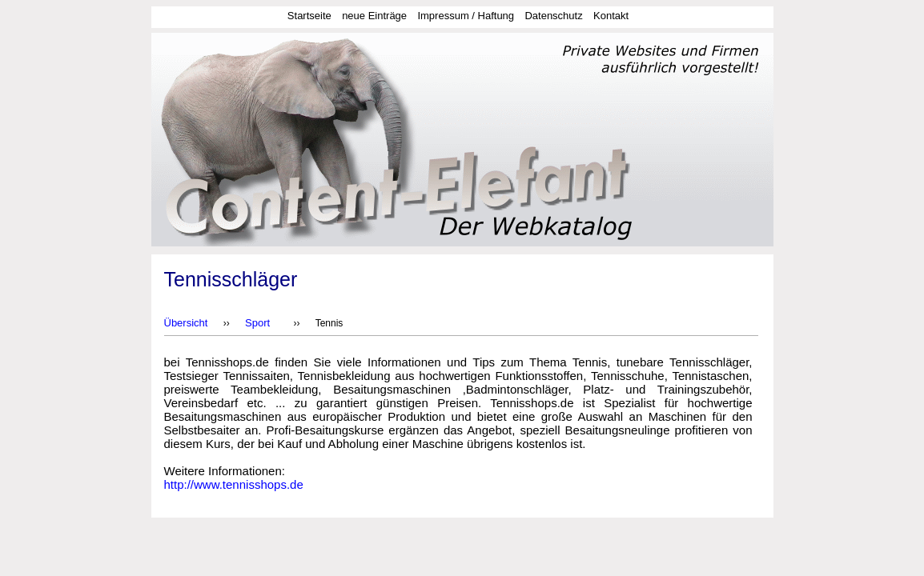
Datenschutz (553, 16)
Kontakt (611, 16)
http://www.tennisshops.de (234, 484)
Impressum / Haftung (466, 16)
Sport (257, 323)
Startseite (309, 16)
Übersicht (186, 323)
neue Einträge (374, 16)
